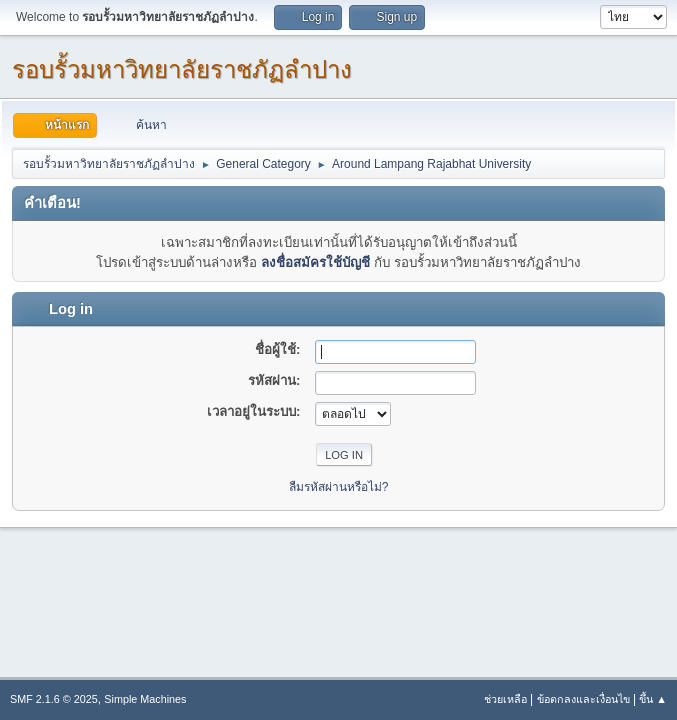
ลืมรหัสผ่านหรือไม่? (339, 487)
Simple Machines (145, 699)
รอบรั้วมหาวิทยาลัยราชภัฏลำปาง (182, 69)
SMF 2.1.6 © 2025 (54, 699)
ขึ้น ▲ (653, 699)
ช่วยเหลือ (505, 699)
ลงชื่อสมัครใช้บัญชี (315, 262)
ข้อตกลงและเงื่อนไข (583, 699)
